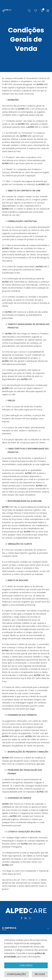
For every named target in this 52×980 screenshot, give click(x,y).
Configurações (17, 974)
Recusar (40, 974)
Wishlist (36, 11)
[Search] (29, 11)
